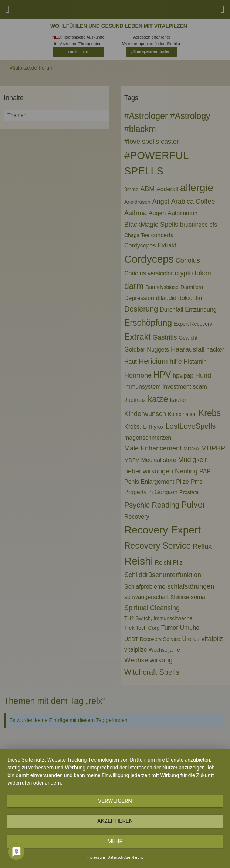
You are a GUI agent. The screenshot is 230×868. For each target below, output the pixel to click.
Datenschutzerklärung (126, 857)
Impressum (95, 857)
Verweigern (115, 801)
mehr (115, 841)
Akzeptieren (115, 821)
